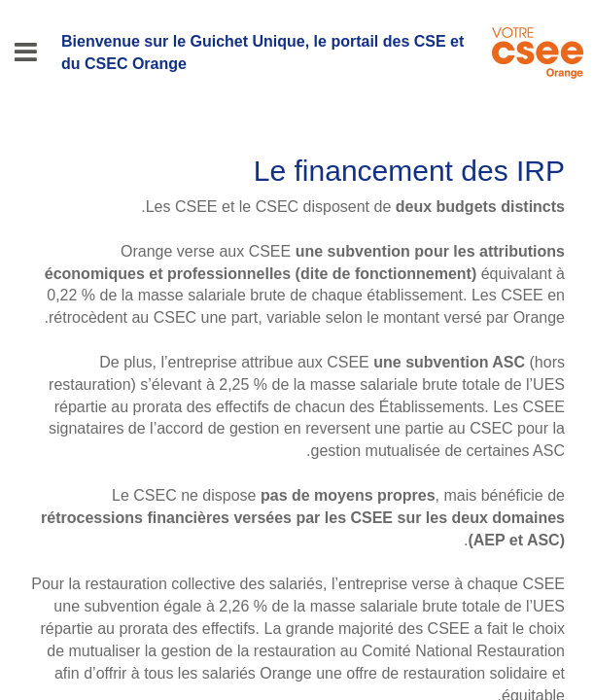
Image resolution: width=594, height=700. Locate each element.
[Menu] (26, 52)
